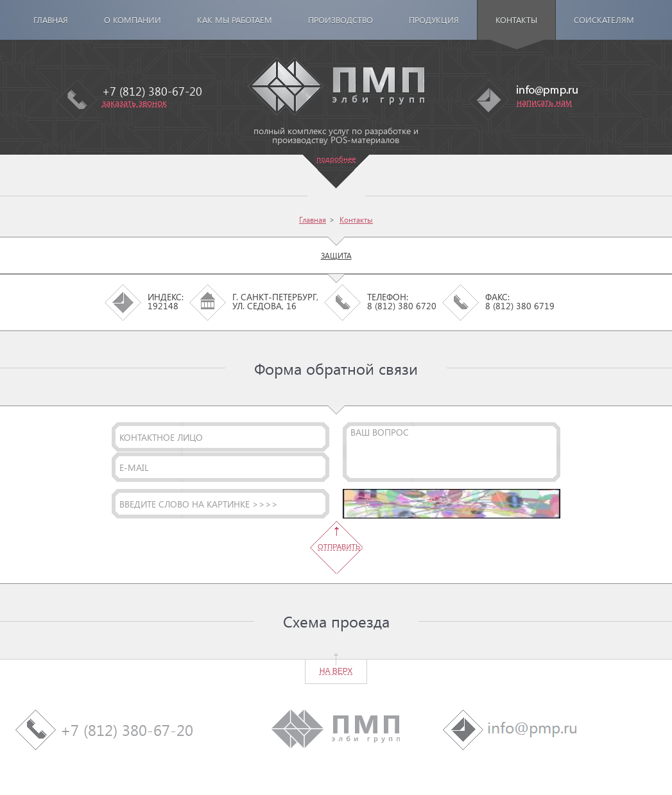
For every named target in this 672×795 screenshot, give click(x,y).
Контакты (516, 20)
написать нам (544, 102)
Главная (51, 20)
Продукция (434, 20)
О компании (133, 20)
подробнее (336, 158)
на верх (336, 671)
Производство (340, 20)
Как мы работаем (235, 20)
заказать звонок (134, 102)
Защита (336, 255)
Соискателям (604, 20)
